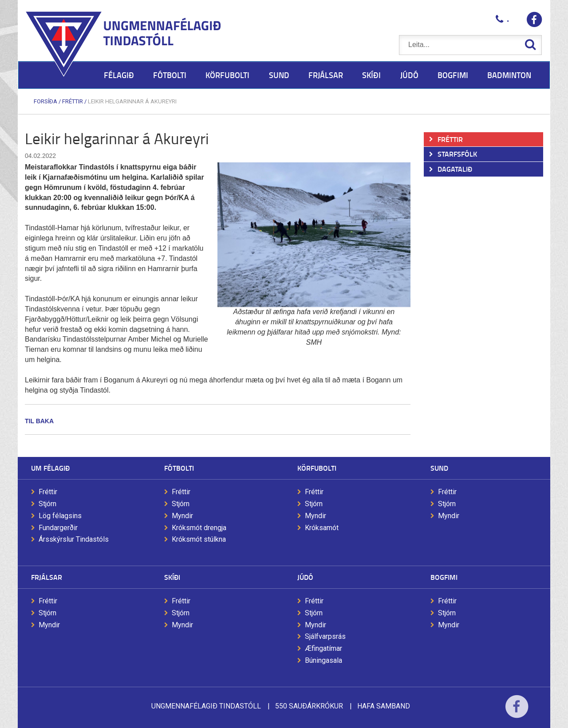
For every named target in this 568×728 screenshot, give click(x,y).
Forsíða (45, 101)
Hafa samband (384, 706)
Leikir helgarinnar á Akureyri (132, 101)
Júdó (305, 577)
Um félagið (50, 468)
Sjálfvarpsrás (325, 636)
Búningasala (323, 660)
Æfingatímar (323, 648)
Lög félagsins (60, 516)
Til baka (39, 421)
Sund (439, 468)
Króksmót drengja (199, 528)
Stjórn (47, 504)
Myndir (182, 516)
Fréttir (73, 101)
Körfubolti (317, 468)
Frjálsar (47, 577)
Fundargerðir (58, 528)
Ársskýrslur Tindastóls (74, 539)
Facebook (517, 712)
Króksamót (322, 528)
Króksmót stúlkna (199, 539)
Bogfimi (444, 577)
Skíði (172, 577)
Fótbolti (179, 468)
